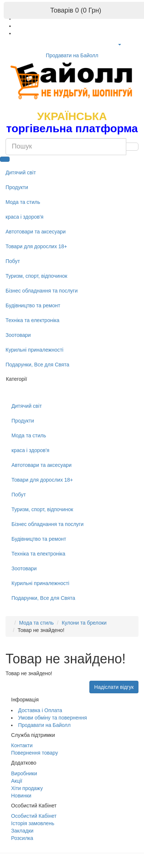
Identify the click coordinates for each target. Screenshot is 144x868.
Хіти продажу (27, 788)
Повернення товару (35, 753)
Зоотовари (18, 335)
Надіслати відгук (114, 687)
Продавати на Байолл (72, 55)
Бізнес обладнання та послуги (42, 291)
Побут (13, 261)
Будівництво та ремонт (33, 305)
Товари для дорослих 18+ (36, 246)
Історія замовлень (33, 823)
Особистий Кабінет (34, 816)
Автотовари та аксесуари (36, 232)
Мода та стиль (23, 202)
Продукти (17, 187)
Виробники (24, 773)
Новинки (21, 796)
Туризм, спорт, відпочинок (36, 276)
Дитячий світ (21, 172)
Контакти (22, 745)
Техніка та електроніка (32, 320)
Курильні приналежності (35, 350)
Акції (17, 781)
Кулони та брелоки (84, 623)
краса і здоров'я (25, 217)
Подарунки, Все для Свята (37, 365)
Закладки (22, 831)
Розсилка (22, 838)
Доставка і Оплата (40, 710)
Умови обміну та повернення (52, 718)
